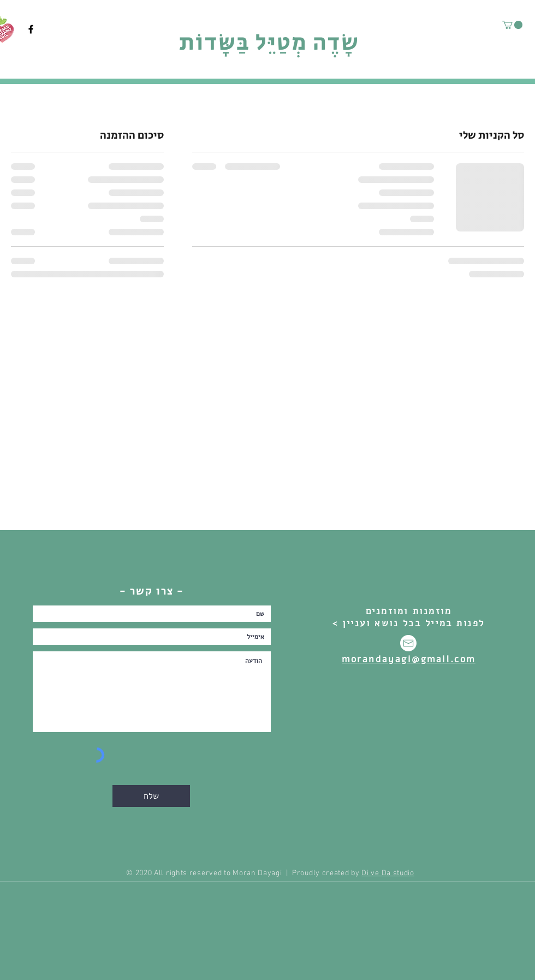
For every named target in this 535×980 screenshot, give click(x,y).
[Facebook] (31, 29)
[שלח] (151, 796)
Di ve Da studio (388, 873)
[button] (512, 25)
